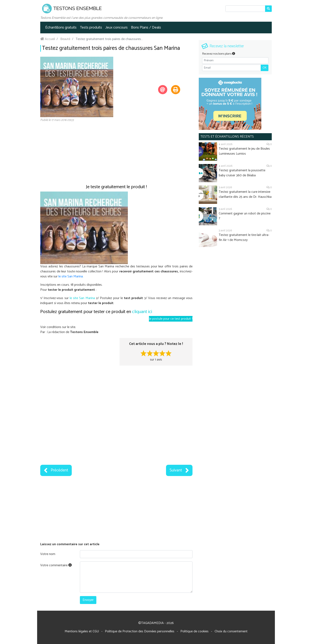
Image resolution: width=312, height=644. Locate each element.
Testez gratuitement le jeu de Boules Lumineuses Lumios (244, 151)
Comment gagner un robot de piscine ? (245, 216)
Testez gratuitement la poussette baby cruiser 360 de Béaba (242, 173)
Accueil (48, 39)
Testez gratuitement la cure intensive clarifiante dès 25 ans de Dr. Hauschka (245, 194)
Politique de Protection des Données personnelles (140, 631)
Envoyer (88, 600)
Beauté (65, 39)
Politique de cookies (194, 631)
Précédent (56, 470)
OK (265, 68)
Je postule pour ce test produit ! (171, 319)
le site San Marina (71, 276)
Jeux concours (116, 27)
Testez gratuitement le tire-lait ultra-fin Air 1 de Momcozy (244, 237)
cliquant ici (142, 312)
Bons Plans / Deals (146, 27)
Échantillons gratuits (61, 27)
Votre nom (48, 554)
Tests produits (91, 27)
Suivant (179, 470)
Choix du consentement (231, 631)
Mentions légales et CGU (82, 631)
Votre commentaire (56, 565)
